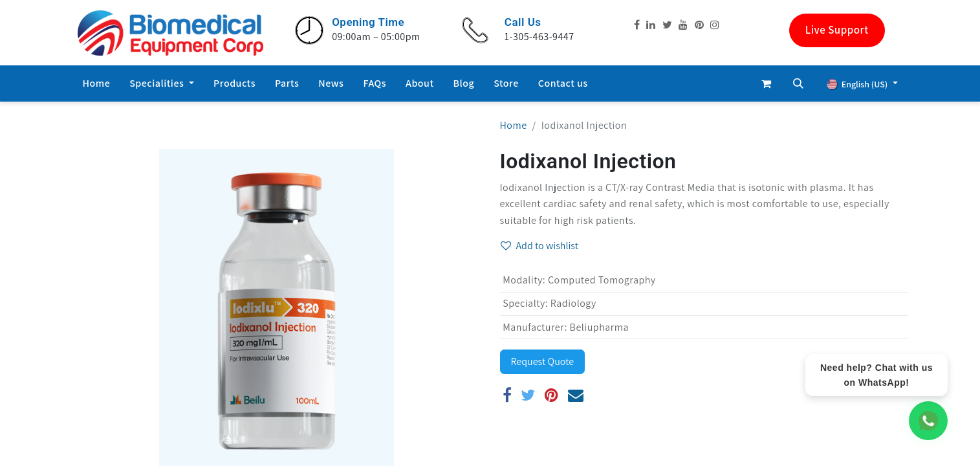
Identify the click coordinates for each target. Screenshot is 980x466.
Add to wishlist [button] (540, 246)
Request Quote (543, 361)
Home (514, 125)
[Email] (576, 395)
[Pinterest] (552, 395)
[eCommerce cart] (766, 83)
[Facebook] (507, 395)
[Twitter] (528, 395)
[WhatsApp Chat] (928, 421)
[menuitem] (97, 83)
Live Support (837, 30)
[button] (798, 83)
